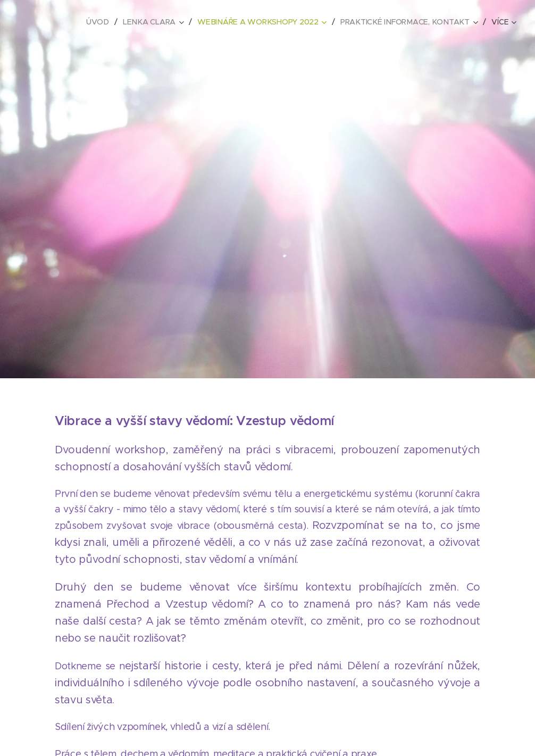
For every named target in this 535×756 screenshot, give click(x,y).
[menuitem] (102, 22)
